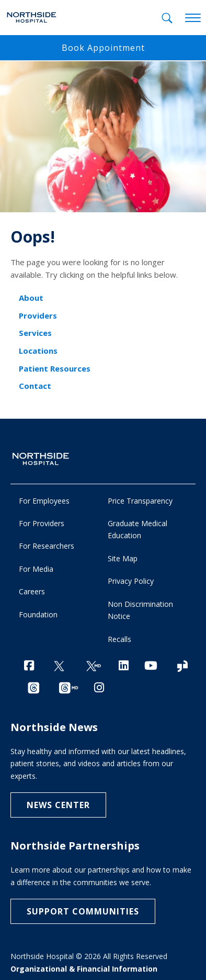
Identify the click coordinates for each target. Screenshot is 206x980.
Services (35, 333)
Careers (32, 591)
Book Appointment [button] (103, 48)
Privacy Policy (131, 581)
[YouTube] (151, 665)
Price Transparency (140, 501)
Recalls (119, 639)
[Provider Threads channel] (68, 688)
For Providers (42, 523)
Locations (38, 351)
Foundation (38, 614)
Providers (38, 315)
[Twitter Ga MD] (94, 666)
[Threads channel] (33, 688)
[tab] (167, 18)
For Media (36, 569)
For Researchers (47, 546)
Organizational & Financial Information (84, 969)
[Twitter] (59, 666)
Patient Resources (55, 368)
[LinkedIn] (124, 665)
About (31, 298)
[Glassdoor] (182, 666)
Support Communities (83, 911)
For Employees (44, 501)
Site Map (123, 558)
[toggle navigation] (193, 18)
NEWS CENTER (58, 805)
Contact (35, 386)
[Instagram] (99, 687)
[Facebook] (29, 665)
